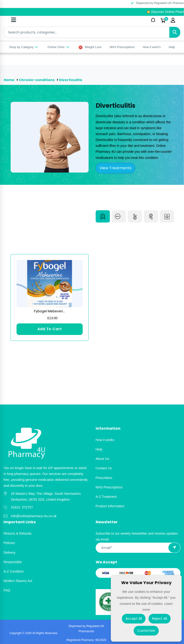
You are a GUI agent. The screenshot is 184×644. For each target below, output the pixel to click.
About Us (103, 459)
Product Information (110, 506)
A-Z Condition (14, 571)
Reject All (160, 619)
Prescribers (104, 478)
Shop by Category (24, 47)
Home (9, 80)
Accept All (134, 619)
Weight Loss (90, 47)
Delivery (10, 553)
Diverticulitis (73, 80)
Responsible (13, 562)
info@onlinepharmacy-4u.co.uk (34, 516)
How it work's (152, 47)
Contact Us (104, 468)
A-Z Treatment (106, 497)
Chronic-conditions (38, 80)
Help (172, 47)
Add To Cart (50, 329)
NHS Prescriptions (122, 47)
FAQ (7, 590)
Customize (146, 631)
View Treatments (116, 168)
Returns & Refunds (17, 533)
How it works (105, 440)
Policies (9, 543)
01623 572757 (22, 507)
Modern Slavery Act (18, 581)
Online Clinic (59, 47)
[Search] (175, 32)
